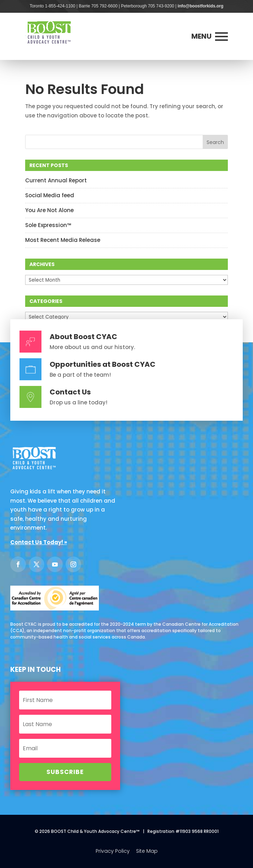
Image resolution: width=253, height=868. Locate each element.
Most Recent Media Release (63, 240)
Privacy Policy (113, 851)
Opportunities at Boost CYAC (103, 364)
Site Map (147, 851)
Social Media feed (50, 195)
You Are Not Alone (49, 210)
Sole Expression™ (48, 225)
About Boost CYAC (83, 337)
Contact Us (70, 392)
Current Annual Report (56, 180)
